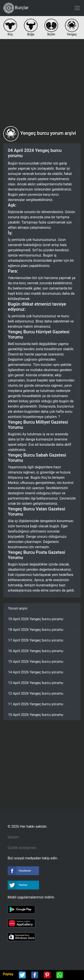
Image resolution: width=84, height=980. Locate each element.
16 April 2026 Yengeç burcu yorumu (36, 651)
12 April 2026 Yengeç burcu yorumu (36, 693)
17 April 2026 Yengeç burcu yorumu (36, 640)
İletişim (13, 837)
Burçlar (16, 8)
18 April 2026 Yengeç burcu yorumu (36, 630)
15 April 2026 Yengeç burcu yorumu (36, 662)
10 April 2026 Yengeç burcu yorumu (36, 715)
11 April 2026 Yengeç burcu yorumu (36, 704)
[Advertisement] (42, 83)
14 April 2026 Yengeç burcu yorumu (36, 672)
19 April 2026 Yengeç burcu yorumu (36, 619)
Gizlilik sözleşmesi (22, 848)
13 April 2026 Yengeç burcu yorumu (36, 683)
